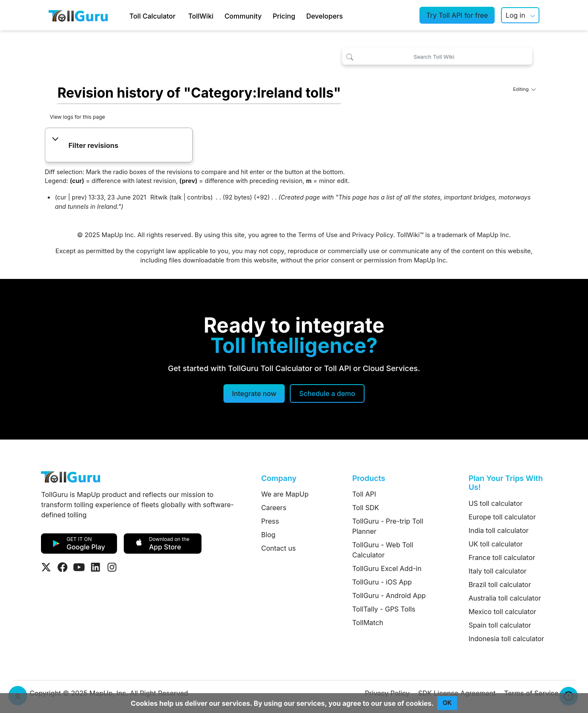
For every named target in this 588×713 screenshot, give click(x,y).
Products (369, 478)
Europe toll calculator (502, 517)
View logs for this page (78, 117)
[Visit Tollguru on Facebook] (63, 567)
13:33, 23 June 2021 (117, 197)
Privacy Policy (373, 235)
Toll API (364, 494)
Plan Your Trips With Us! (506, 483)
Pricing (284, 16)
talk (177, 197)
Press (270, 521)
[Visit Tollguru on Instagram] (112, 567)
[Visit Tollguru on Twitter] (46, 567)
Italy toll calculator (498, 571)
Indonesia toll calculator (506, 639)
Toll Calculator (152, 16)
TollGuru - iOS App (382, 582)
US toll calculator (495, 503)
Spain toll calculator (500, 625)
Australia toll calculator (505, 598)
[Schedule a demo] (327, 393)
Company (279, 478)
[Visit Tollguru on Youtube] (79, 567)
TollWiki (201, 16)
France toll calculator (502, 557)
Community (243, 16)
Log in (515, 15)
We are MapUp (285, 494)
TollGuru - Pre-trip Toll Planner (388, 526)
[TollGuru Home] (78, 15)
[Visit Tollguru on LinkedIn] (95, 567)
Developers (325, 16)
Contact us (278, 548)
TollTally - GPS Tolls (384, 609)
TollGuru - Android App (389, 596)
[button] (118, 146)
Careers (274, 508)
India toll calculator (498, 530)
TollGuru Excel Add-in (387, 568)
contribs (199, 197)
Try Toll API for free (457, 15)
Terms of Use (318, 235)
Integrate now (254, 393)
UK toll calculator (495, 544)
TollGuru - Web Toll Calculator (383, 550)
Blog (268, 535)
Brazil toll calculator (500, 585)
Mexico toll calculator (502, 612)
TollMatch (368, 623)
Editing (524, 89)
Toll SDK (366, 508)
